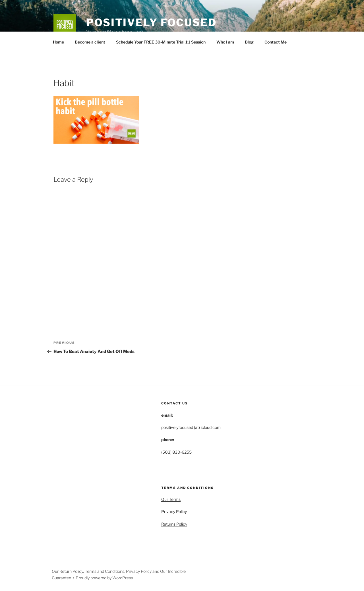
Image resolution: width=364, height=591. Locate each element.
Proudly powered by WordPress (104, 578)
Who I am (225, 42)
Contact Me (276, 42)
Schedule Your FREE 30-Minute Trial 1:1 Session (161, 42)
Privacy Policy (174, 512)
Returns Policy (174, 524)
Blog (249, 42)
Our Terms (171, 499)
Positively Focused (151, 22)
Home (58, 42)
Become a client (90, 42)
